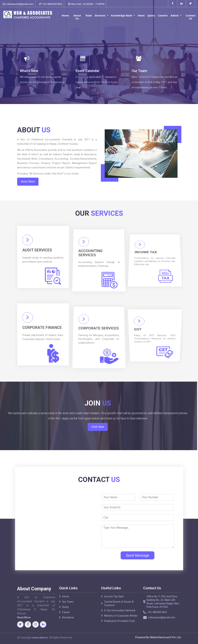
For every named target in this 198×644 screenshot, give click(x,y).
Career (66, 621)
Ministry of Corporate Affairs (121, 624)
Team (89, 15)
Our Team (139, 71)
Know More (25, 176)
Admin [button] (175, 15)
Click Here (98, 419)
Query (151, 15)
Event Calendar (88, 71)
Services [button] (100, 15)
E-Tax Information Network (120, 619)
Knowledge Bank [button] (122, 15)
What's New (29, 71)
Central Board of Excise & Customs (119, 612)
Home (65, 15)
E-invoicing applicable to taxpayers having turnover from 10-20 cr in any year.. (97, 82)
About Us (77, 17)
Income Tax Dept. (114, 605)
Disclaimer (68, 626)
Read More (15, 617)
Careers (163, 15)
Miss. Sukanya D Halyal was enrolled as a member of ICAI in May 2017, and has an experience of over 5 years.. (155, 82)
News (141, 15)
